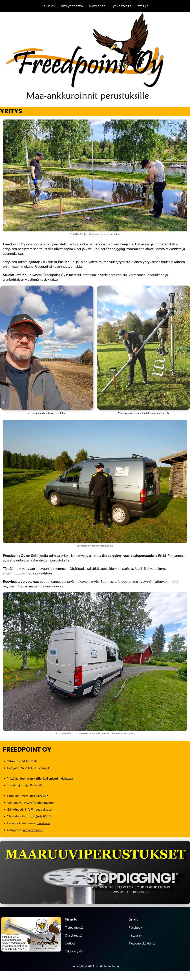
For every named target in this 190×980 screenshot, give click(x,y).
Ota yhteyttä (74, 936)
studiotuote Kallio (108, 966)
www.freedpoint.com (39, 803)
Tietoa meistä (74, 928)
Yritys (143, 6)
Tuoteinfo (98, 6)
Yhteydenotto (73, 6)
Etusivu (49, 6)
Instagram (136, 936)
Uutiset (70, 944)
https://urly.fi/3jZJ (40, 817)
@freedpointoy (33, 830)
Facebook (44, 823)
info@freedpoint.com (40, 810)
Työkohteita (122, 6)
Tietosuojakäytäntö (142, 944)
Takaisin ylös (74, 952)
